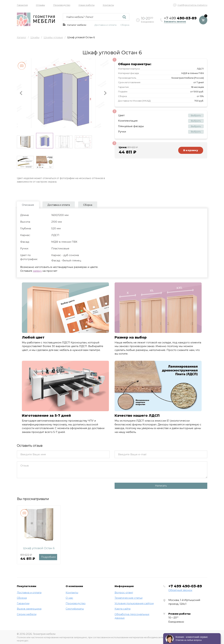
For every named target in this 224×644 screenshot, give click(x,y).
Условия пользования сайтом (134, 603)
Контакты (108, 5)
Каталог (22, 37)
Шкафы (35, 37)
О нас (69, 598)
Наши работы (87, 5)
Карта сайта (123, 609)
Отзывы (40, 5)
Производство (62, 5)
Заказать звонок (175, 22)
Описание (28, 205)
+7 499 (185, 586)
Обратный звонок (180, 590)
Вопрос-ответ (124, 592)
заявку (37, 271)
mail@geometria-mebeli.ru (192, 5)
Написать (161, 486)
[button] (21, 93)
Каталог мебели (74, 25)
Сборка (125, 25)
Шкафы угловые (53, 37)
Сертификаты (75, 609)
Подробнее (48, 557)
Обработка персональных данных (132, 616)
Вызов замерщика (29, 609)
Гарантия (22, 5)
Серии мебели (27, 614)
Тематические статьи (129, 598)
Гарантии (23, 603)
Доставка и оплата (105, 25)
